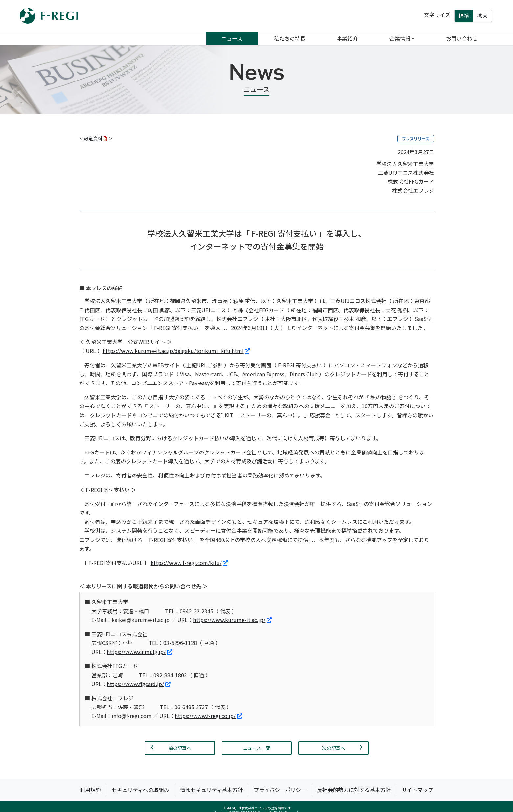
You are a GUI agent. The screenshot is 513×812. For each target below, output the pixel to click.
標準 (464, 16)
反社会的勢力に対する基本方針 (354, 790)
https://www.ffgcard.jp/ (139, 684)
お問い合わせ (462, 38)
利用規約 (90, 790)
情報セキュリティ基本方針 (211, 790)
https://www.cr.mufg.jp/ (140, 652)
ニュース (232, 38)
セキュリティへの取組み (140, 790)
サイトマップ (417, 790)
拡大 (482, 16)
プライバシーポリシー (280, 790)
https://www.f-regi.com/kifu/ (189, 563)
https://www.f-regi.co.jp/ (209, 716)
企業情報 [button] (400, 38)
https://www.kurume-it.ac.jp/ (232, 620)
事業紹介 (347, 38)
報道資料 (95, 138)
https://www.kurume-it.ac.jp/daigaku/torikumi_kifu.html (176, 351)
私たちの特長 (290, 38)
